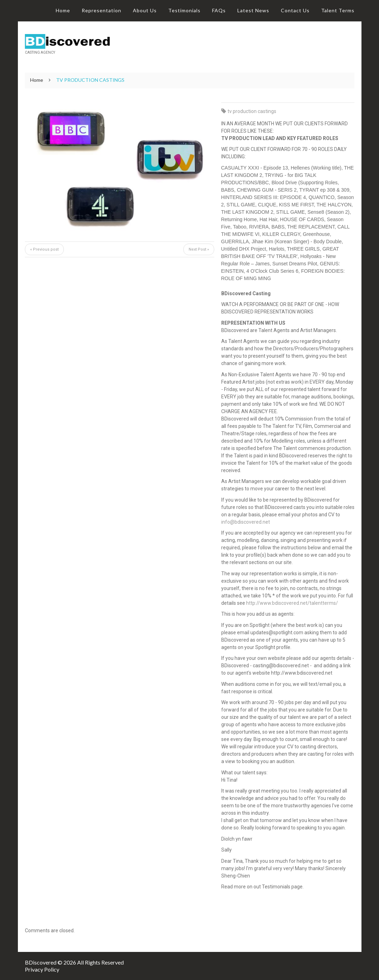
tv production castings (252, 111)
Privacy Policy (42, 969)
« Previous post (44, 249)
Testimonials (184, 10)
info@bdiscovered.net (246, 522)
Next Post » (199, 249)
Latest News (253, 10)
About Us (145, 10)
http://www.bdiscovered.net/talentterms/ (292, 603)
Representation (101, 10)
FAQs (219, 10)
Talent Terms (338, 10)
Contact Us (295, 10)
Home (63, 10)
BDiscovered (41, 962)
